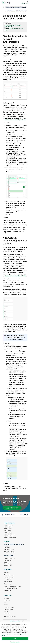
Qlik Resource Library (10, 537)
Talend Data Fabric (9, 552)
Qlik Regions (7, 590)
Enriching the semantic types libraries (16, 120)
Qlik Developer (8, 528)
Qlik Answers (8, 561)
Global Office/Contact (10, 616)
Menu (28, 3)
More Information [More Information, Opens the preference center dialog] (15, 642)
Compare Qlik (8, 584)
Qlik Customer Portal (10, 535)
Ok (15, 639)
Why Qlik (6, 573)
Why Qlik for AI (8, 581)
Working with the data (10, 11)
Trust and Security (9, 575)
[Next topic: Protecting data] (22, 515)
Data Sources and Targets (11, 588)
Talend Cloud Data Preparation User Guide (16, 7)
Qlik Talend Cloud (9, 549)
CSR (5, 602)
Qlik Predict (7, 563)
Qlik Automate (8, 565)
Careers (6, 611)
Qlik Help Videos (9, 526)
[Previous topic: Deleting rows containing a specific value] (8, 515)
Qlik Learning (8, 533)
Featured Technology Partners (12, 586)
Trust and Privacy (9, 577)
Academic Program (9, 607)
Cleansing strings (22, 11)
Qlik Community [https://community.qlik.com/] (15, 621)
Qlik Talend (7, 547)
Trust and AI (7, 579)
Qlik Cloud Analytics (9, 558)
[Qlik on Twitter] (23, 621)
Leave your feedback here (12, 508)
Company (7, 598)
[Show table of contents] (3, 7)
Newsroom (7, 614)
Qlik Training (7, 530)
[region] (15, 633)
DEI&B (6, 605)
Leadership (7, 600)
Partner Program (9, 609)
